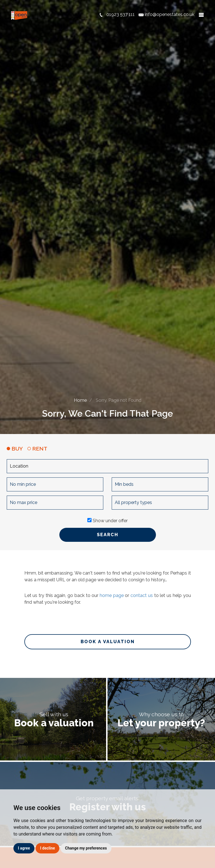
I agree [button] (24, 848)
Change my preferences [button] (86, 848)
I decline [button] (47, 848)
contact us (142, 595)
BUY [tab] (15, 449)
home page (112, 595)
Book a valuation (108, 642)
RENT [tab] (37, 449)
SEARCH (108, 535)
